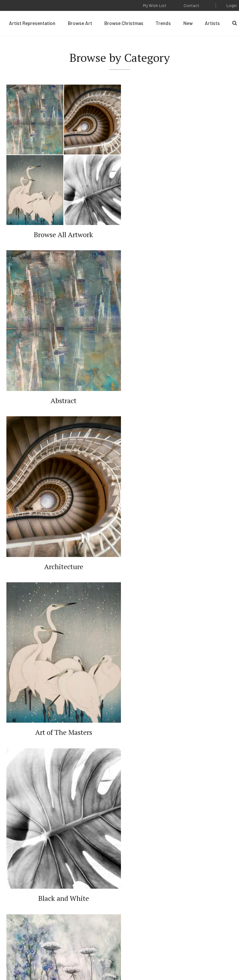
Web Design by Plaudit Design (152, 957)
